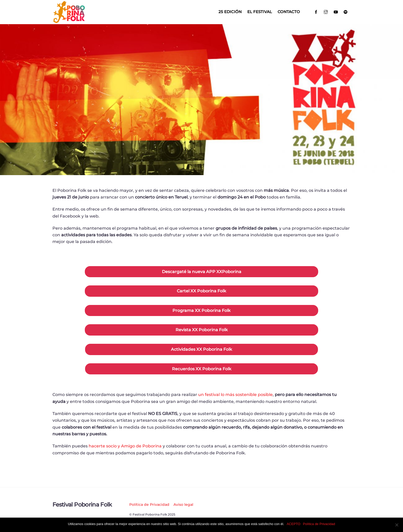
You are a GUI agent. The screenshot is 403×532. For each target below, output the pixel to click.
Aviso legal (183, 504)
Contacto (289, 12)
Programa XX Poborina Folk (201, 310)
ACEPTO (293, 524)
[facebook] (316, 11)
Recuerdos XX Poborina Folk (202, 369)
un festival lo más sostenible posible (235, 395)
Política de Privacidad (149, 504)
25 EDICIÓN (230, 12)
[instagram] (326, 11)
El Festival (260, 12)
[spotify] (346, 11)
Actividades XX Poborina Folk (201, 349)
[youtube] (336, 11)
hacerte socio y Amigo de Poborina (125, 446)
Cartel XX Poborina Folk (201, 291)
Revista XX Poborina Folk (202, 330)
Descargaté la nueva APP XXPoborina (202, 272)
